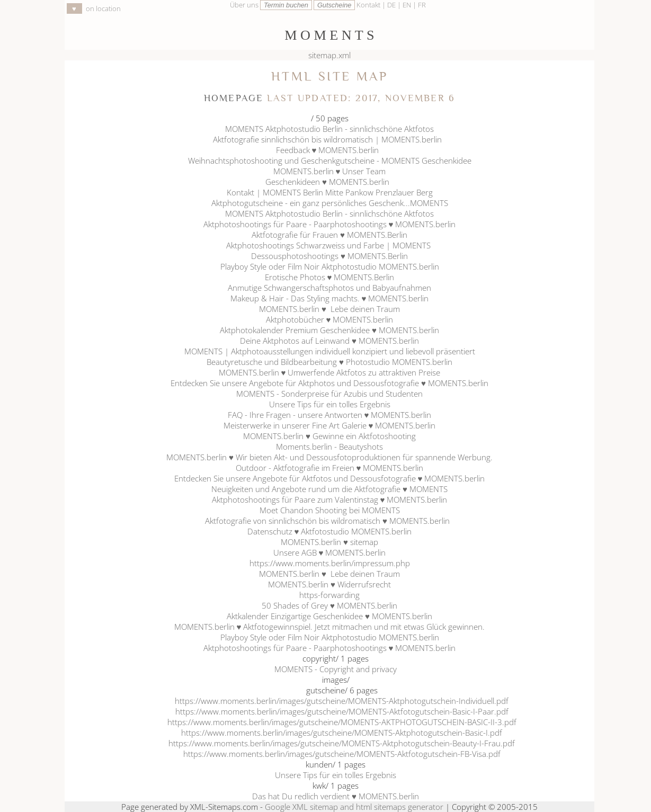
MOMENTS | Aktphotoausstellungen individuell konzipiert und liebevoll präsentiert (330, 351)
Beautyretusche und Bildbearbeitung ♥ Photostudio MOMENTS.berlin (329, 362)
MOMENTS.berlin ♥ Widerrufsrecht (329, 584)
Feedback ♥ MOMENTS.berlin (330, 150)
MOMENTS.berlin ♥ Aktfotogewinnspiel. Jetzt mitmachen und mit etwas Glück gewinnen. (330, 627)
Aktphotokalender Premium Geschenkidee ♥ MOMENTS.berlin (329, 330)
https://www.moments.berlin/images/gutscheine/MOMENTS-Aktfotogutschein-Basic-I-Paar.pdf (342, 711)
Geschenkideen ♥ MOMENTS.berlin (329, 182)
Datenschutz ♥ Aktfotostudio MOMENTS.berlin (330, 531)
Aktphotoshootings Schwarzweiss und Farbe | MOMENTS (329, 245)
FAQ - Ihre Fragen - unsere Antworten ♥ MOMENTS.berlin (330, 415)
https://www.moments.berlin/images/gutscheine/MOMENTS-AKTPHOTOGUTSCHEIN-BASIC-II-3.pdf (342, 722)
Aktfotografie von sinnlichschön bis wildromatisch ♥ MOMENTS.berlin (329, 521)
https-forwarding (329, 595)
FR (422, 5)
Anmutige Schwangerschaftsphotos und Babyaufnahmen (329, 288)
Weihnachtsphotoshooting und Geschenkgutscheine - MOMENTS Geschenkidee (330, 160)
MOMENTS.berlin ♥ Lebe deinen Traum (329, 309)
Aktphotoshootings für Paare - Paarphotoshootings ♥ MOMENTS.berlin (330, 224)
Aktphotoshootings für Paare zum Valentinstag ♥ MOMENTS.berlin (330, 499)
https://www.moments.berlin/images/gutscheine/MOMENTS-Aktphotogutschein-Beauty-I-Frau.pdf (342, 743)
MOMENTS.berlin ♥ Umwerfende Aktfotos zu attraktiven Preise (330, 372)
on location (94, 8)
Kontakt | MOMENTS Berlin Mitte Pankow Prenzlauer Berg (330, 192)
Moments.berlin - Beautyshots (329, 447)
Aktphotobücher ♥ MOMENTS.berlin (330, 319)
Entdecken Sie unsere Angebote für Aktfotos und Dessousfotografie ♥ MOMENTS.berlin (330, 478)
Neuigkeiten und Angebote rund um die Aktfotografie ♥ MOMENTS (329, 489)
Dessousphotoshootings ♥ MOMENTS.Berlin (329, 256)
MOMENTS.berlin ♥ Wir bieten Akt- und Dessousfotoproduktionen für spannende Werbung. (329, 457)
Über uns (244, 5)
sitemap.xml (329, 55)
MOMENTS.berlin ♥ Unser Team (330, 171)
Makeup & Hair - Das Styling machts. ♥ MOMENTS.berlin (330, 298)
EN (408, 5)
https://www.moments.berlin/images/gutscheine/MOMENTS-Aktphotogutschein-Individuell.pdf (342, 701)
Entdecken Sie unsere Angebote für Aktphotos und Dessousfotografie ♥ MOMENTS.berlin (329, 383)
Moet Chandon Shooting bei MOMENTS (330, 510)
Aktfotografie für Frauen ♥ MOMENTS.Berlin (329, 235)
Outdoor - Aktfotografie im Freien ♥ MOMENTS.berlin (330, 468)
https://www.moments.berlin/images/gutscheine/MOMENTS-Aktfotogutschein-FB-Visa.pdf (342, 754)
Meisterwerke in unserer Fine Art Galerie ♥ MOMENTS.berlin (330, 425)
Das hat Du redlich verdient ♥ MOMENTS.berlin (336, 796)
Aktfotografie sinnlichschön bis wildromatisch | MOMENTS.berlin (329, 139)
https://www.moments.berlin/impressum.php (330, 563)
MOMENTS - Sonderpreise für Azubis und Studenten (329, 394)
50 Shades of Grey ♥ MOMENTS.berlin (329, 605)
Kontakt (368, 5)
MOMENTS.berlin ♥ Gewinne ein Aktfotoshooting (329, 436)
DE (392, 5)
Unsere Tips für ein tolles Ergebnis (330, 404)
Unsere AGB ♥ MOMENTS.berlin (330, 552)
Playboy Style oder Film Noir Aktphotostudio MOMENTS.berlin (330, 266)
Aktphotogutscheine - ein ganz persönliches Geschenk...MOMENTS (330, 203)
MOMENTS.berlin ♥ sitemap (329, 542)
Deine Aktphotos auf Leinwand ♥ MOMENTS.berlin (329, 341)
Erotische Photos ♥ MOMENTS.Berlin (330, 277)
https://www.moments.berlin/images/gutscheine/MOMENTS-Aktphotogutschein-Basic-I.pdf (342, 733)
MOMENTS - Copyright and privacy (336, 669)
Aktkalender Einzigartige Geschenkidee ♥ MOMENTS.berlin (329, 616)
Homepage (234, 98)
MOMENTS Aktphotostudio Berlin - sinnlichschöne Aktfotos (329, 129)
